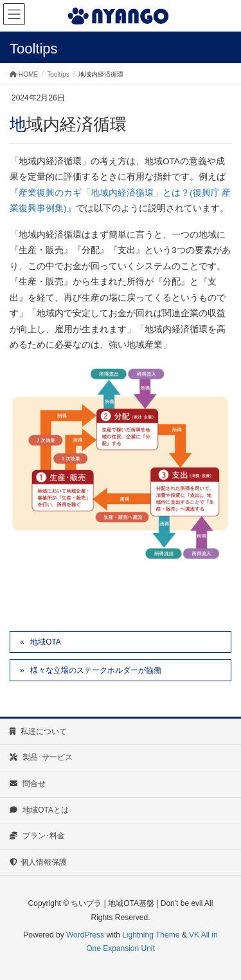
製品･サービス (41, 757)
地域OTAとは (39, 810)
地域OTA (46, 642)
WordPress (85, 935)
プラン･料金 (37, 836)
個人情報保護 (38, 862)
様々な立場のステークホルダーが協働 (96, 670)
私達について (38, 731)
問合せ (28, 784)
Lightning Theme (151, 935)
